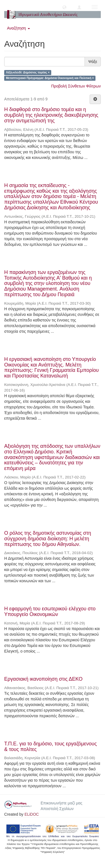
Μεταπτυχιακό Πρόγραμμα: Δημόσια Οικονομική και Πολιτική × (50, 78)
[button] (64, 7)
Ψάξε (93, 62)
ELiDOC (32, 814)
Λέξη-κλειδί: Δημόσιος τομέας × (28, 72)
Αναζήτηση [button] (18, 28)
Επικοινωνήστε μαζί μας (61, 803)
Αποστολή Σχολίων (57, 809)
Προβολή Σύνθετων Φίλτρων (76, 86)
